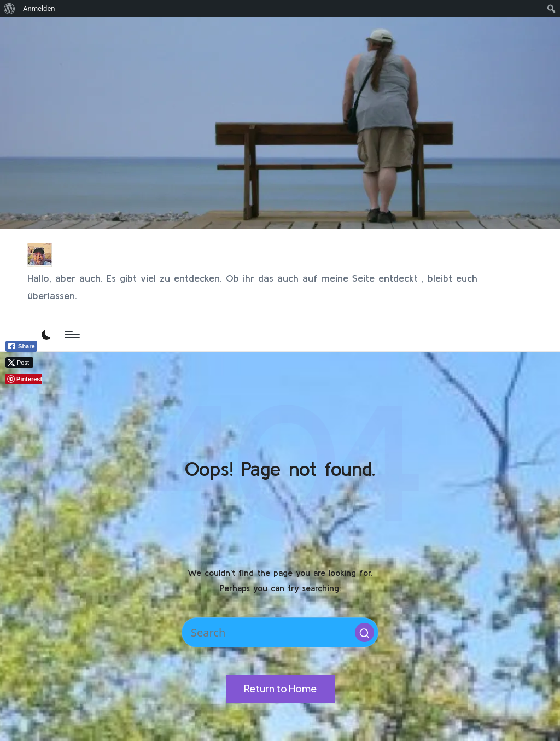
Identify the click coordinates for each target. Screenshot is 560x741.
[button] (364, 632)
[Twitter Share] (19, 363)
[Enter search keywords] (280, 632)
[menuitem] (10, 9)
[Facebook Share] (21, 346)
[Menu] (71, 335)
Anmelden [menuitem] (39, 8)
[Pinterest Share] (24, 379)
